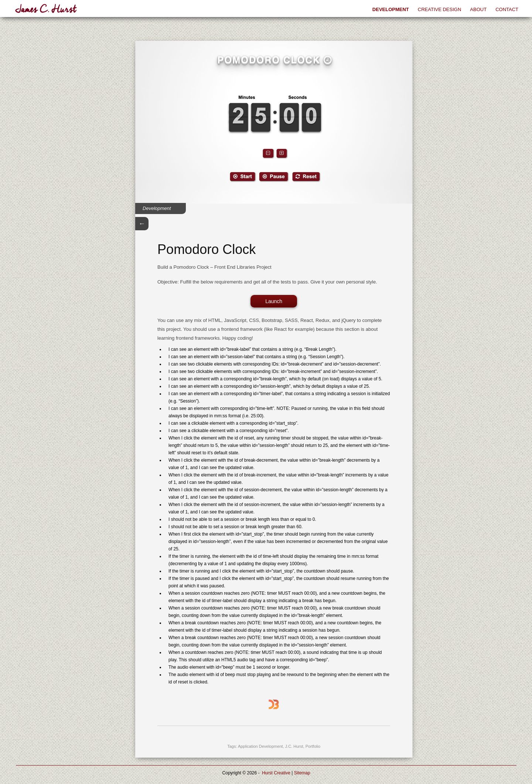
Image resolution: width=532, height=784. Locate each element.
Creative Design (440, 9)
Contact (507, 9)
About (478, 9)
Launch (274, 301)
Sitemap (302, 773)
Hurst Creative (276, 773)
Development (391, 9)
